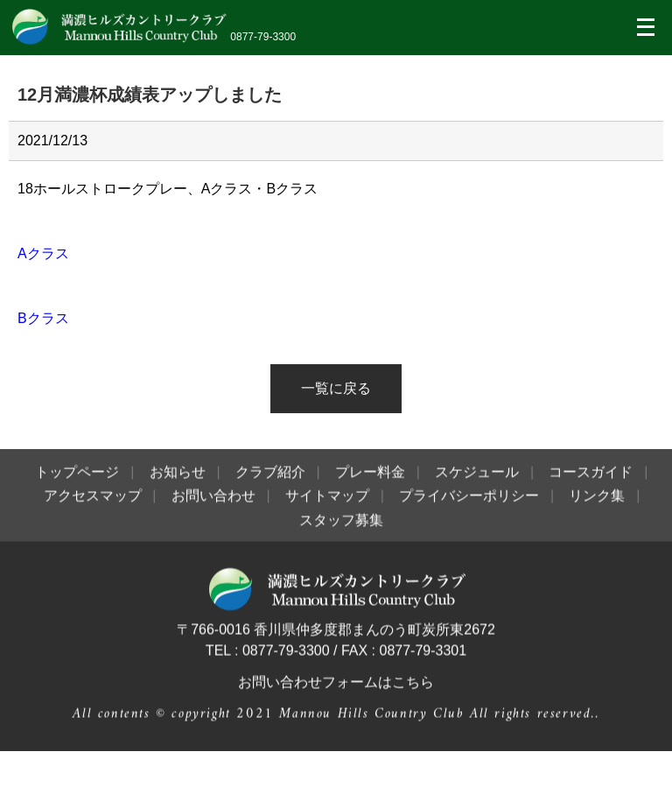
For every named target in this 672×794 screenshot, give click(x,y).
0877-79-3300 (263, 37)
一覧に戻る (336, 388)
